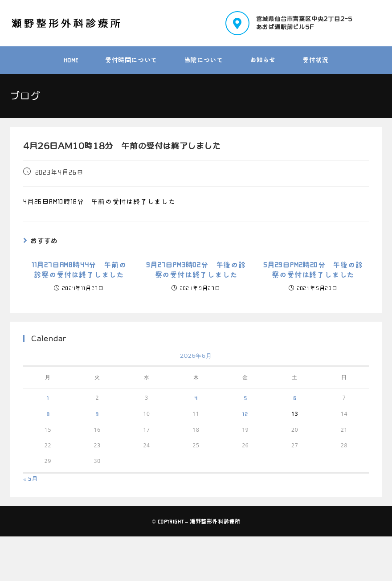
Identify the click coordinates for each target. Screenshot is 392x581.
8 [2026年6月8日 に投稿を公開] (48, 414)
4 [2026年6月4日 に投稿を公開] (196, 398)
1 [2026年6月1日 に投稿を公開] (48, 398)
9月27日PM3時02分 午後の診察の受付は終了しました (196, 270)
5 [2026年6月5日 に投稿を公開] (245, 398)
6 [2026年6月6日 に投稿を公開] (295, 398)
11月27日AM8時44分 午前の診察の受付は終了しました (79, 270)
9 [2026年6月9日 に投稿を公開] (97, 414)
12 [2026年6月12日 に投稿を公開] (245, 414)
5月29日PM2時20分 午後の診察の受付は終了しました (313, 270)
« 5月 (31, 479)
